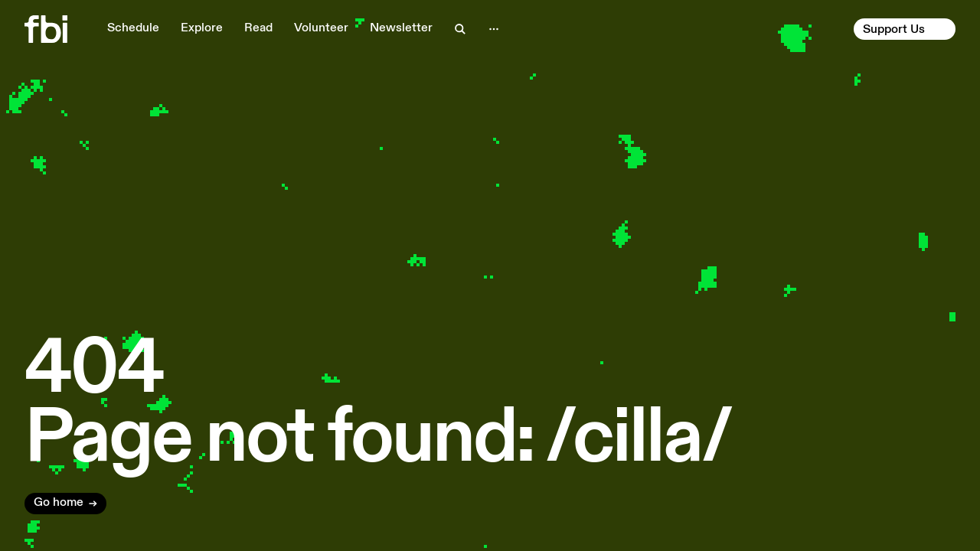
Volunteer (321, 28)
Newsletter (401, 28)
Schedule (133, 28)
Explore (202, 28)
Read (258, 28)
